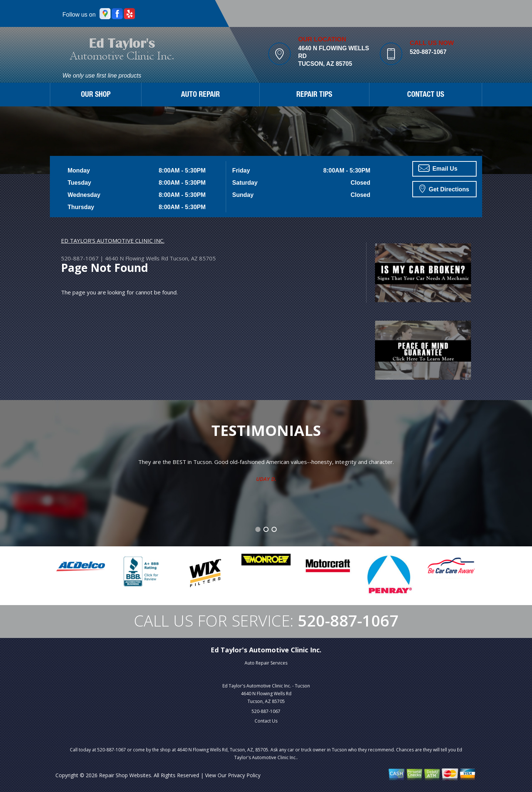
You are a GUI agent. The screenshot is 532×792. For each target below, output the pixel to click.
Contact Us (266, 721)
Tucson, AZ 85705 (193, 258)
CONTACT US (426, 95)
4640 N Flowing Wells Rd (137, 258)
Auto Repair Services (266, 663)
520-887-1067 (428, 52)
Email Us (438, 168)
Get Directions (444, 188)
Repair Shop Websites (125, 775)
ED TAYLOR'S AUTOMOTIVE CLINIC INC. (113, 240)
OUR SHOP (96, 95)
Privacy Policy (244, 775)
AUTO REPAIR (200, 95)
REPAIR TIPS (314, 95)
